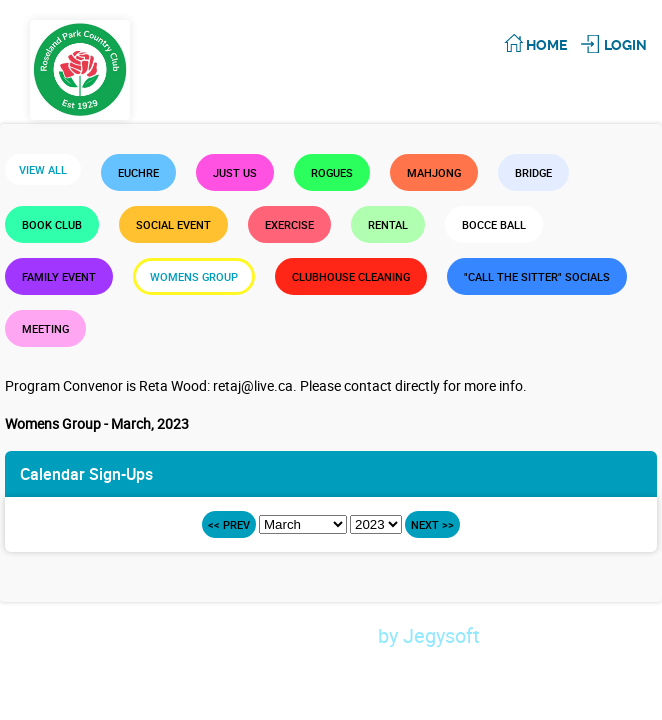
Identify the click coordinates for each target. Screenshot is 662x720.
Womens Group (194, 276)
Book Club (52, 224)
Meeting (45, 328)
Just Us (235, 172)
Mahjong (434, 172)
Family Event (59, 276)
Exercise (289, 224)
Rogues (332, 172)
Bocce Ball (494, 224)
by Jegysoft (464, 635)
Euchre (138, 172)
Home (546, 45)
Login (625, 45)
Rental (388, 224)
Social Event (173, 224)
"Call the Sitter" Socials (537, 276)
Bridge (533, 172)
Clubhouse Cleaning (351, 276)
